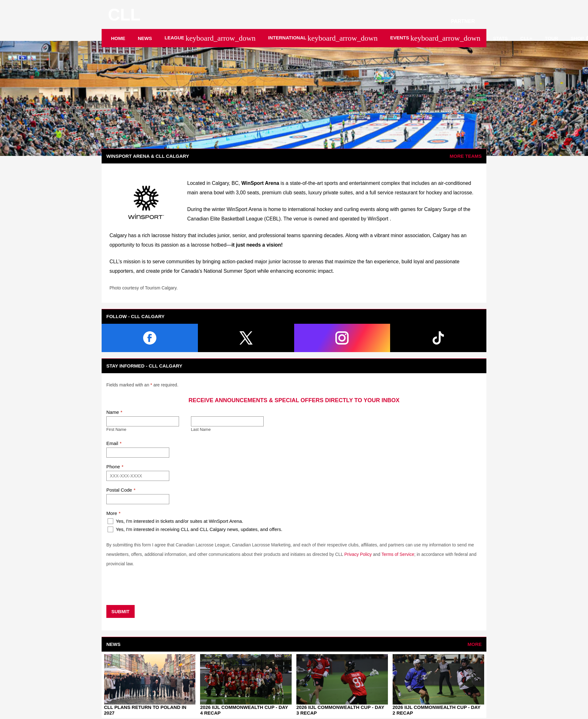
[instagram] (342, 338)
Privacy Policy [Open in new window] (358, 554)
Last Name (201, 429)
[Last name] (227, 421)
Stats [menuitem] (500, 38)
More (112, 513)
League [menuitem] (210, 38)
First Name (116, 429)
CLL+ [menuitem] (526, 38)
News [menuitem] (145, 38)
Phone (113, 467)
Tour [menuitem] (552, 38)
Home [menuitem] (118, 38)
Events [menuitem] (435, 38)
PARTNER (465, 21)
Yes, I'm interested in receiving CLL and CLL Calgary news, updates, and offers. (195, 529)
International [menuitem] (323, 38)
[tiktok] (438, 338)
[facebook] (150, 338)
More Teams (466, 156)
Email (112, 443)
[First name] (143, 421)
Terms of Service (398, 554)
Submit (120, 611)
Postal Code (119, 490)
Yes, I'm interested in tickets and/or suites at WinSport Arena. (175, 521)
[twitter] (246, 338)
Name (113, 412)
